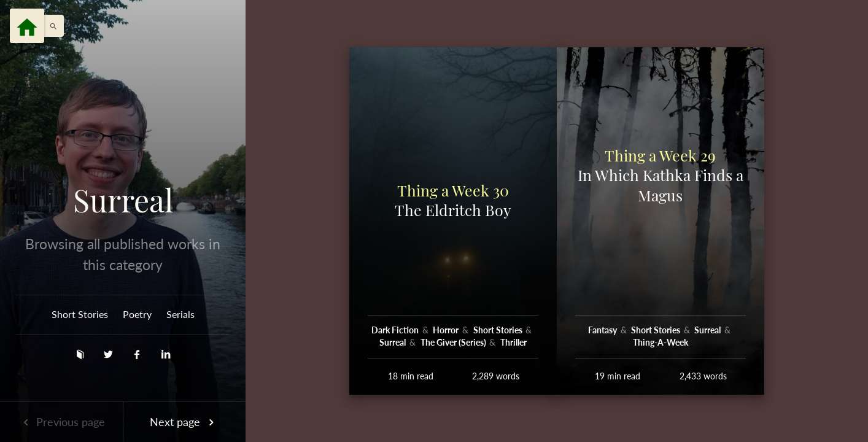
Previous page (61, 422)
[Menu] (27, 26)
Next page (184, 422)
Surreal (123, 200)
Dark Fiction (396, 330)
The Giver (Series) (454, 342)
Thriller (513, 342)
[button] (50, 26)
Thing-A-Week (661, 342)
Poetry (137, 314)
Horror (447, 330)
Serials (180, 314)
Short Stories (80, 314)
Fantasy (603, 330)
